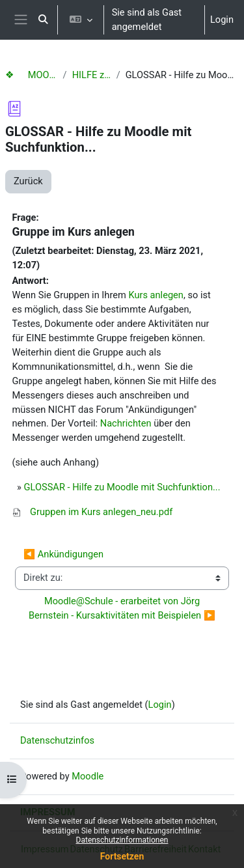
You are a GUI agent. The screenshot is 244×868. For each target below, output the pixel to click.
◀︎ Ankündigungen (63, 554)
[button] (43, 20)
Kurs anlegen (156, 295)
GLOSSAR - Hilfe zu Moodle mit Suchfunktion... (122, 487)
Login (222, 20)
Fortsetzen (122, 856)
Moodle (88, 776)
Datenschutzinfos (57, 740)
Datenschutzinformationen (122, 840)
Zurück (28, 181)
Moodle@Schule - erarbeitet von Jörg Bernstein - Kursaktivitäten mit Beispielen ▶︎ (122, 608)
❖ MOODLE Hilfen (32, 75)
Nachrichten (126, 423)
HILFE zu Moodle (92, 75)
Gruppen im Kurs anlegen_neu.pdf (101, 512)
